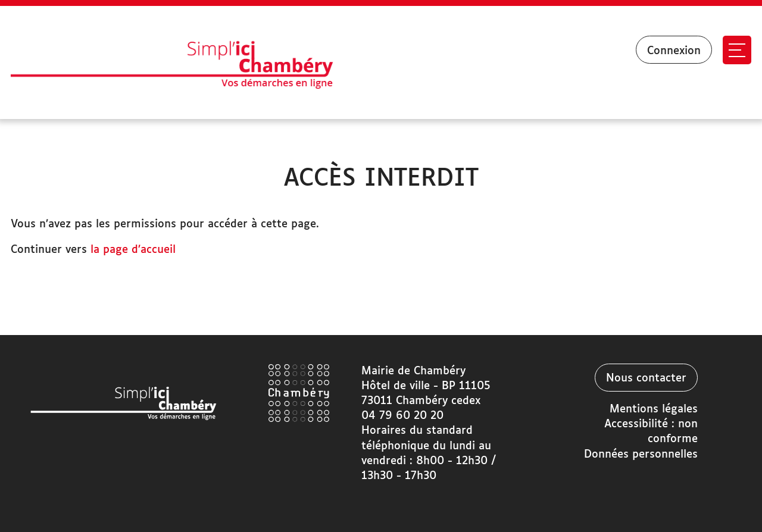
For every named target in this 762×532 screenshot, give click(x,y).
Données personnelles (641, 455)
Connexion (674, 51)
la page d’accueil (133, 250)
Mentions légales (654, 409)
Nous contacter (646, 378)
